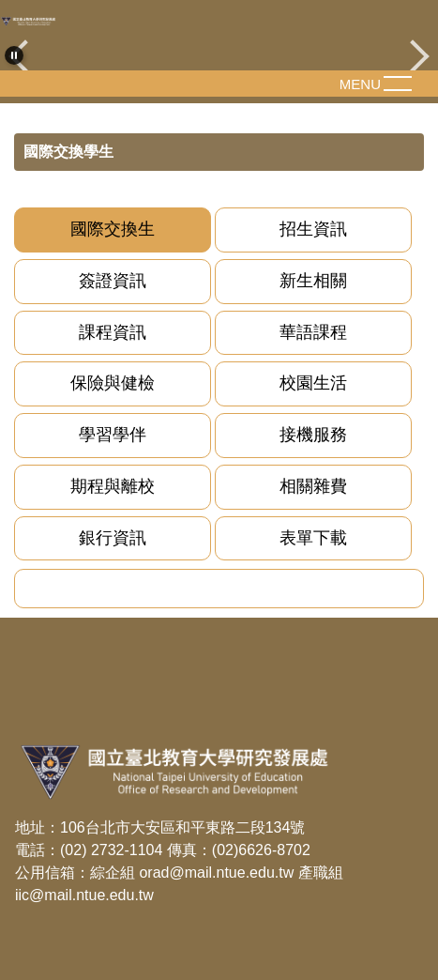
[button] (14, 55)
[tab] (113, 230)
